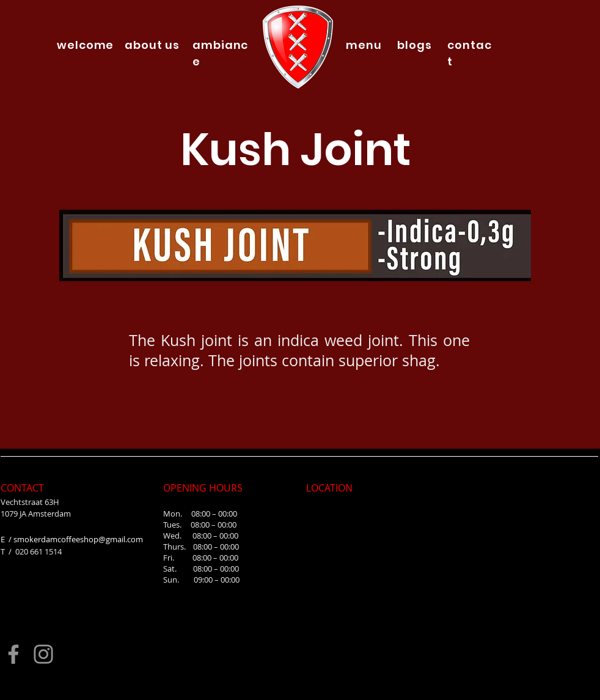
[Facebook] (13, 654)
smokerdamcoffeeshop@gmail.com (78, 539)
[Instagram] (43, 654)
